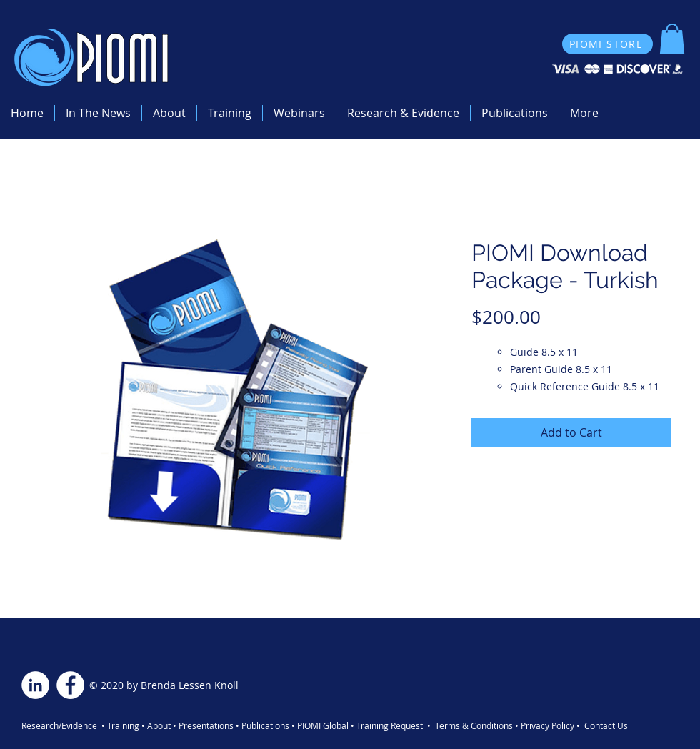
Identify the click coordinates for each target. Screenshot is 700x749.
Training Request (391, 725)
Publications (265, 725)
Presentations (206, 725)
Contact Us (606, 725)
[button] (672, 39)
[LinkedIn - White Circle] (35, 685)
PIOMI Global (323, 725)
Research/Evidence (59, 725)
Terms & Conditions (474, 725)
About (159, 725)
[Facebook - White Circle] (70, 685)
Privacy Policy (547, 725)
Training (123, 725)
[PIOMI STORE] (607, 44)
